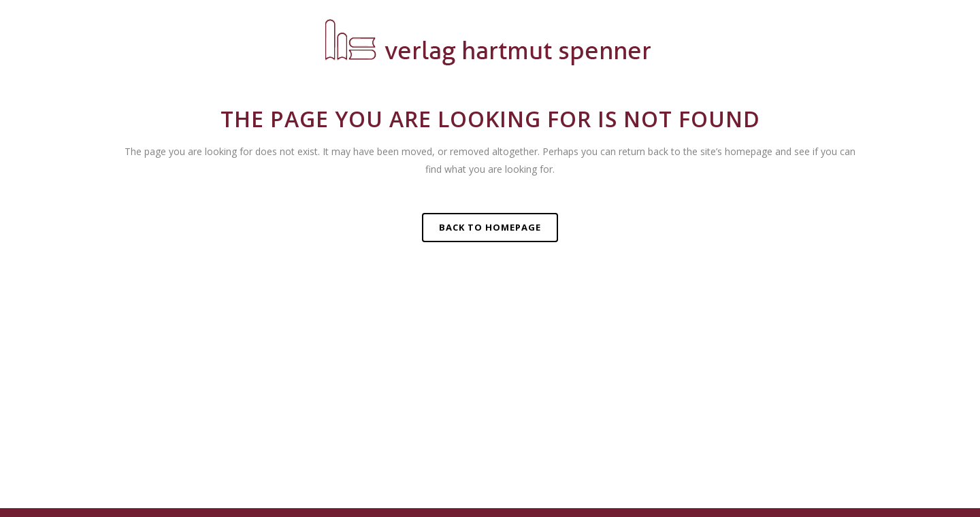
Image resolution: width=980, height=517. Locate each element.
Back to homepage (490, 227)
